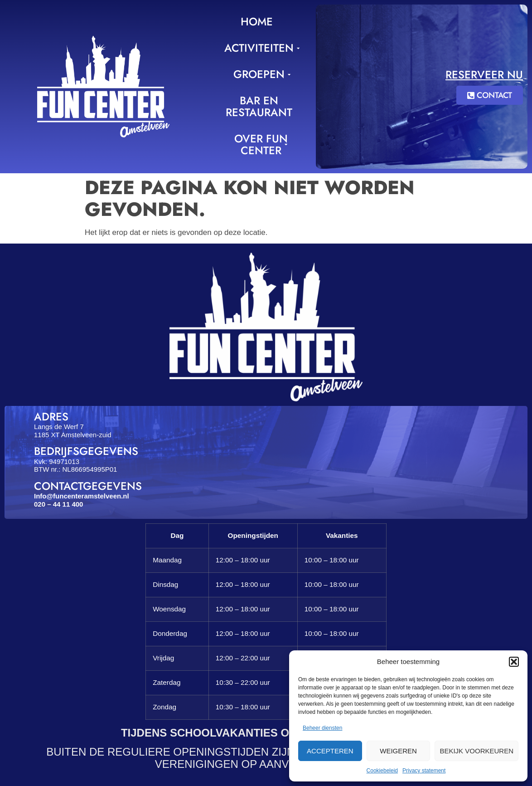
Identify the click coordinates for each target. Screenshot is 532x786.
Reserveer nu (484, 75)
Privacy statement (424, 771)
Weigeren (398, 751)
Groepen (261, 74)
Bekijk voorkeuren (476, 751)
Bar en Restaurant (259, 106)
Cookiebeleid (382, 771)
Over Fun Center (261, 144)
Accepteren (330, 751)
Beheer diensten (322, 728)
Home (257, 22)
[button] (514, 662)
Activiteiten (261, 48)
